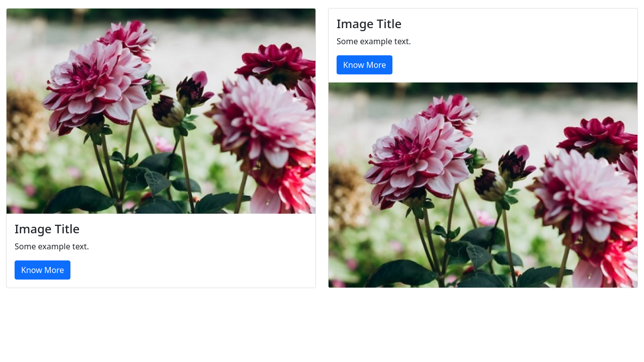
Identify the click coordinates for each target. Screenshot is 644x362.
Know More (43, 270)
